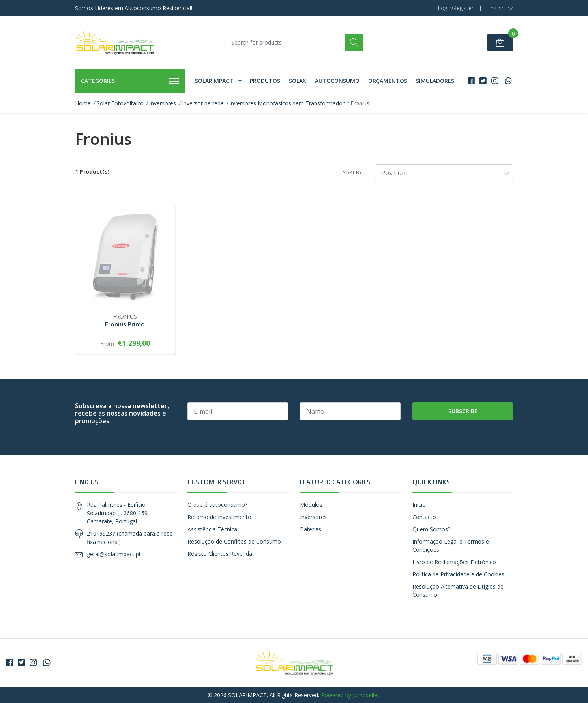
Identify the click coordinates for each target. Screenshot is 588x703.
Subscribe (463, 411)
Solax (298, 81)
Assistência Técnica (212, 529)
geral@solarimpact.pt (114, 554)
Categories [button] (130, 81)
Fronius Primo (125, 324)
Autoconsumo (337, 81)
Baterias (311, 529)
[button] (500, 8)
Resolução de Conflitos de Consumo (234, 541)
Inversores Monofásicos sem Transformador (287, 103)
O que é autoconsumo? (217, 505)
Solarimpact (214, 81)
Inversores (163, 103)
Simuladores (435, 81)
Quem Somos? (431, 529)
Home (83, 103)
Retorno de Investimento (219, 517)
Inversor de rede (203, 103)
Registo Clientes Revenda (220, 554)
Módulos (311, 505)
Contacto (424, 517)
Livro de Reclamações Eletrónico (454, 562)
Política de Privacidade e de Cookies (458, 574)
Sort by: (353, 173)
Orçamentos (388, 81)
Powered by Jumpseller (350, 695)
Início (419, 505)
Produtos (265, 81)
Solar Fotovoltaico (120, 103)
